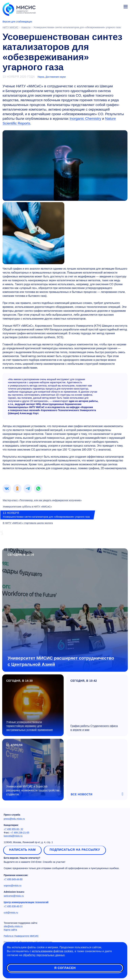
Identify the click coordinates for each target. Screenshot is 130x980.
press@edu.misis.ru (14, 819)
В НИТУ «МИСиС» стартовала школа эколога (28, 523)
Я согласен (65, 968)
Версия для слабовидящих (17, 22)
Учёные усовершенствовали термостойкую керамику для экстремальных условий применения (29, 726)
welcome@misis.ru (14, 896)
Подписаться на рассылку (75, 850)
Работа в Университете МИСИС (21, 936)
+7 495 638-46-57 (13, 906)
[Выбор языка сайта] (110, 6)
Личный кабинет (117, 6)
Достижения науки (56, 77)
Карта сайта (10, 930)
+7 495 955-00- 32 (13, 829)
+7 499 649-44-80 (13, 879)
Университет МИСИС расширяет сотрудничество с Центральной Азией (61, 661)
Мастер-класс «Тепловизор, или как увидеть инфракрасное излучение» (42, 500)
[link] (7, 489)
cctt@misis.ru (11, 913)
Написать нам (22, 850)
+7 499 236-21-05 (20, 833)
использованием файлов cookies (52, 951)
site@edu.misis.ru (13, 926)
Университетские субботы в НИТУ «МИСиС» (27, 507)
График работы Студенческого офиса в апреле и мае (94, 728)
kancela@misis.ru (13, 836)
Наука (41, 77)
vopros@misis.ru (13, 886)
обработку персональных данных (44, 955)
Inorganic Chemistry (85, 118)
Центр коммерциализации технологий (26, 902)
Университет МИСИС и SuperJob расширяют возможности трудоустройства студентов (33, 790)
